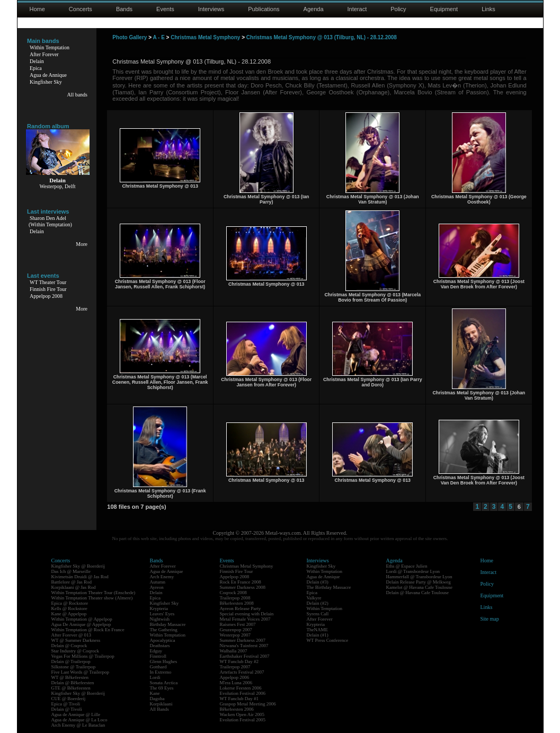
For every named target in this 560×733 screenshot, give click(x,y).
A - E (158, 37)
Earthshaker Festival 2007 (245, 656)
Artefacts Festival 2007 (242, 672)
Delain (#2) (318, 603)
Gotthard (158, 667)
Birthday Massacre (168, 624)
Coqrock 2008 (233, 593)
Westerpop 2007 (235, 635)
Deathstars (160, 646)
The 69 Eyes (162, 688)
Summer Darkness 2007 (243, 640)
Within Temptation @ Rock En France (88, 630)
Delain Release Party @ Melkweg (419, 582)
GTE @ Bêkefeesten (71, 688)
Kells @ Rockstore (69, 608)
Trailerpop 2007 (235, 667)
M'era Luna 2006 (236, 683)
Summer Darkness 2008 (243, 587)
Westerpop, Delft (57, 186)
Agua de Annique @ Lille (76, 714)
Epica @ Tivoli (66, 704)
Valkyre (314, 598)
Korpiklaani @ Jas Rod (74, 587)
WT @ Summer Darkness (76, 640)
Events (165, 9)
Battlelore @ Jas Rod (72, 582)
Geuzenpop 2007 (236, 630)
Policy (398, 9)
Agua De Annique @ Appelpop (81, 624)
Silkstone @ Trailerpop (74, 667)
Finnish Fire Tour (48, 289)
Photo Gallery (130, 37)
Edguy (156, 651)
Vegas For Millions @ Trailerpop (83, 656)
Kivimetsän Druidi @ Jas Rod (80, 577)
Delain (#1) (318, 635)
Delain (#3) (318, 582)
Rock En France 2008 (241, 582)
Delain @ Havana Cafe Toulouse (417, 593)
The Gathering (164, 630)
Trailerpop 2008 (235, 598)
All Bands (159, 709)
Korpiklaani (161, 704)
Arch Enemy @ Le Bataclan (78, 725)
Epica (36, 68)
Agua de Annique (48, 75)
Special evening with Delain (247, 614)
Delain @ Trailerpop (71, 661)
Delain (37, 61)
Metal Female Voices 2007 (245, 619)
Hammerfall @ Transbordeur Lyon (419, 577)
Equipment (444, 9)
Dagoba (157, 699)
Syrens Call (318, 614)
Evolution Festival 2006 (243, 693)
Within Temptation (50, 47)
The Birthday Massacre (329, 587)
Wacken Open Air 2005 (242, 714)
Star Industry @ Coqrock (75, 651)
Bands (124, 9)
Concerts (81, 9)
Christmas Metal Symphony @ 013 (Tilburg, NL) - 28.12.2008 (322, 37)
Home (37, 9)
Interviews (211, 9)
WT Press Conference (328, 640)
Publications (264, 9)
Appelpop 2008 (46, 296)
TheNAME (318, 630)
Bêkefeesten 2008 (237, 603)
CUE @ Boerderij (69, 699)
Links (488, 9)
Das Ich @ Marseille (71, 571)
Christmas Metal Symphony (205, 37)
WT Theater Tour (48, 282)
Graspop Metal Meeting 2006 (248, 704)
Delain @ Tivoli (67, 709)
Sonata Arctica (164, 683)
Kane (155, 693)
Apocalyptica (163, 640)
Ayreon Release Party (241, 608)
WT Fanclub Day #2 (239, 661)
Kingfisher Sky (46, 82)
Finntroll (158, 656)
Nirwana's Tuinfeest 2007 (244, 646)
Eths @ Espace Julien (407, 566)
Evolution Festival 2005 (243, 720)
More (82, 244)
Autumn (158, 582)
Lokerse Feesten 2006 (241, 688)
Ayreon (157, 587)
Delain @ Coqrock (69, 646)
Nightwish (160, 619)
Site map (490, 619)
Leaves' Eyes (162, 614)
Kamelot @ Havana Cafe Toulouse (419, 587)
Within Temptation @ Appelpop (82, 619)
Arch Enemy (162, 577)
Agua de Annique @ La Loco (79, 720)
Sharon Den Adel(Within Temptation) (50, 221)
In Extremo (161, 672)
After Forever (44, 54)
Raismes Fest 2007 (238, 624)
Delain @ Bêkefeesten (73, 683)
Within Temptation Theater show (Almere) (92, 598)
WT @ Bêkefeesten (70, 677)
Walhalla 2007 (234, 651)
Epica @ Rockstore (70, 603)
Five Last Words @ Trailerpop (80, 672)
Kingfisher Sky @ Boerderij (78, 566)
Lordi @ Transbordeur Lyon (413, 571)
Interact (357, 9)
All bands (77, 95)
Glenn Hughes (164, 661)
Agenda (314, 9)
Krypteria (159, 608)
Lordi (155, 677)
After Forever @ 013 (72, 635)
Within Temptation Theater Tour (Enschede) (94, 593)
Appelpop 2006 (235, 677)
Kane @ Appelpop (69, 614)
